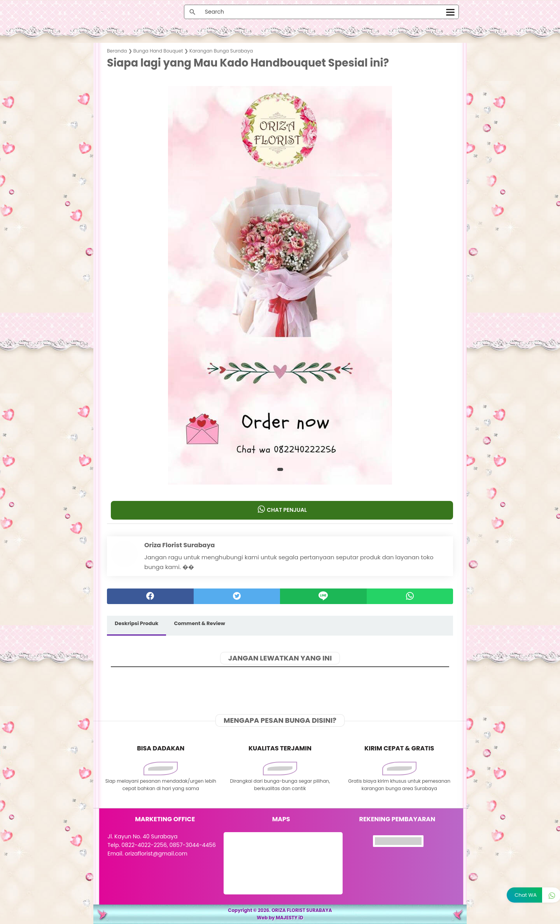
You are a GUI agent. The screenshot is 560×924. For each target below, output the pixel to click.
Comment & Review (199, 623)
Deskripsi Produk (136, 623)
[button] (280, 469)
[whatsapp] (410, 596)
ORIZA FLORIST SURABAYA (302, 910)
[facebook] (150, 596)
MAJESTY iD (290, 918)
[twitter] (237, 596)
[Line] (323, 596)
